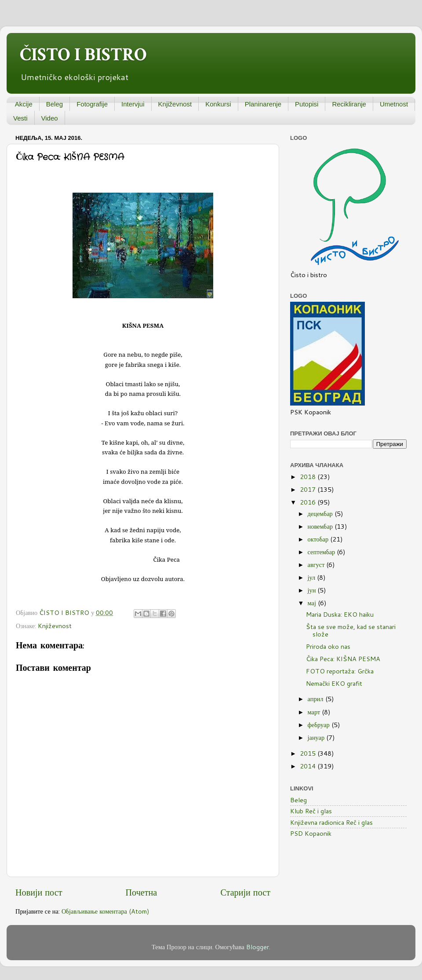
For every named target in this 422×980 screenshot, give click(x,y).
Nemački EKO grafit (334, 683)
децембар (321, 514)
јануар (317, 737)
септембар (322, 552)
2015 (309, 753)
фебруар (320, 725)
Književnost (175, 104)
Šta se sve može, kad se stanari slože (351, 630)
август (317, 565)
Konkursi (218, 104)
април (316, 699)
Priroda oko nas (328, 646)
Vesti (20, 118)
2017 (309, 489)
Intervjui (133, 104)
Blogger (258, 947)
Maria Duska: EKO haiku (340, 614)
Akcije (24, 104)
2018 (309, 477)
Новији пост (39, 892)
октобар (319, 539)
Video (50, 118)
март (315, 712)
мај (313, 603)
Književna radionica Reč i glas (331, 822)
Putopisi (307, 104)
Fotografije (92, 104)
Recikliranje (349, 104)
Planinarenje (263, 104)
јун (313, 590)
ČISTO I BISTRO (83, 55)
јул (313, 577)
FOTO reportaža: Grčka (340, 671)
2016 (309, 502)
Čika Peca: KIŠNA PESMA (343, 659)
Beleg (55, 104)
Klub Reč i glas (311, 811)
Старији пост (245, 892)
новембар (321, 526)
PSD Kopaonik (311, 833)
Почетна (142, 892)
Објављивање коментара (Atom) (105, 911)
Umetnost (394, 104)
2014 (309, 766)
